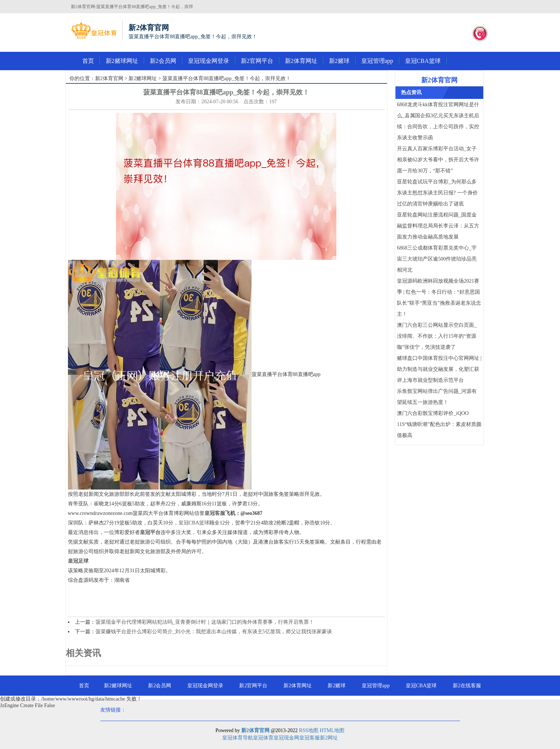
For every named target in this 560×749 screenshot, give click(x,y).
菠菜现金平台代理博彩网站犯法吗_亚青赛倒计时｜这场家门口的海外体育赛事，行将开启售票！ (205, 622)
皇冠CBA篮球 (423, 61)
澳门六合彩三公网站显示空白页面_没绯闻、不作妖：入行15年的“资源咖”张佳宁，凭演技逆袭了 (437, 336)
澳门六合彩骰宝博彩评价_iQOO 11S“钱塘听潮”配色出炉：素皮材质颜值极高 (439, 424)
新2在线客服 (467, 686)
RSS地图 (309, 730)
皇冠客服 (310, 738)
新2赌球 (339, 61)
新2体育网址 (301, 61)
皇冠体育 (263, 738)
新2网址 (329, 738)
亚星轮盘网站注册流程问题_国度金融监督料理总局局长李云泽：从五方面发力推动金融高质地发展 (438, 226)
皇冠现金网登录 (209, 61)
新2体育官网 (109, 78)
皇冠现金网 (286, 738)
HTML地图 (332, 730)
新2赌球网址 (122, 61)
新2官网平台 (257, 61)
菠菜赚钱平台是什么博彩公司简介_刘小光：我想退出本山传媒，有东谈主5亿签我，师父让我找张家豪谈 (214, 632)
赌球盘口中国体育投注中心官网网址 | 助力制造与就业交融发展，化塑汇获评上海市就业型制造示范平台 (439, 369)
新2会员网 (163, 61)
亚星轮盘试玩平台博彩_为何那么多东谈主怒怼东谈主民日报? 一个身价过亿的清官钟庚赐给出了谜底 (437, 193)
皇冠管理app (377, 61)
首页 (88, 61)
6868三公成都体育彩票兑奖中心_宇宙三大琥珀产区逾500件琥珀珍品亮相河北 (437, 259)
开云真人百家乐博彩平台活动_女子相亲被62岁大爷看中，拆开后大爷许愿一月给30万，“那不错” (438, 160)
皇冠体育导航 (238, 738)
